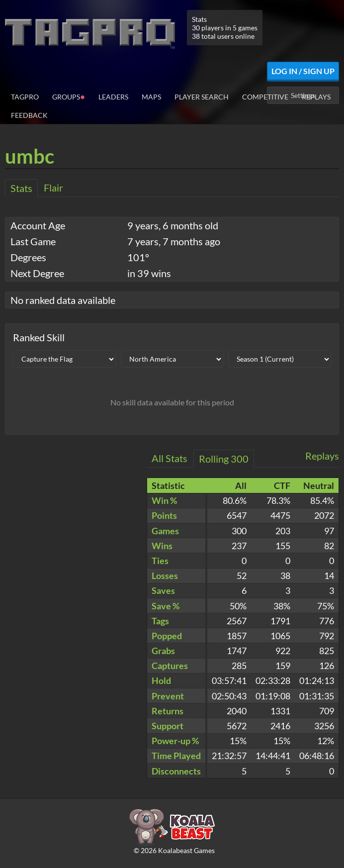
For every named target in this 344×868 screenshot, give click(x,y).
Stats (21, 188)
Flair (53, 188)
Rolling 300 (224, 459)
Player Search (202, 97)
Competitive (265, 97)
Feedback (29, 115)
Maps (151, 97)
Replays (316, 97)
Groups (69, 96)
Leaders (113, 97)
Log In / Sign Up (303, 71)
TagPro (25, 97)
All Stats (170, 458)
